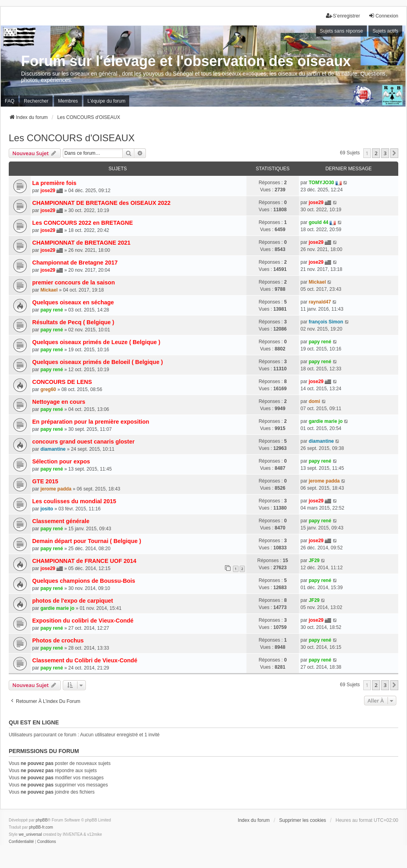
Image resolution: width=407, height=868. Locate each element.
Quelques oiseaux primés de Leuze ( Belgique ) (96, 342)
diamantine (53, 449)
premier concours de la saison (74, 282)
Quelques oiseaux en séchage (73, 302)
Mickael (49, 290)
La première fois (54, 183)
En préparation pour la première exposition (91, 422)
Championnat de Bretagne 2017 (75, 263)
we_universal (30, 834)
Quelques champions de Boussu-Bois (84, 581)
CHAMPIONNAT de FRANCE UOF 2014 (84, 561)
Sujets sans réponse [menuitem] (342, 31)
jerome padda (56, 489)
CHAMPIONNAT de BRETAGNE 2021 (81, 243)
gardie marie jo (326, 421)
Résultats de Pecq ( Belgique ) (73, 322)
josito (47, 509)
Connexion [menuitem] (383, 16)
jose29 (48, 191)
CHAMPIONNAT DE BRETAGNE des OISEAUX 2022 (101, 203)
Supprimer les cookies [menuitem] (302, 820)
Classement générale (61, 521)
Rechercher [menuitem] (36, 101)
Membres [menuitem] (68, 101)
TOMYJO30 (322, 183)
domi (315, 401)
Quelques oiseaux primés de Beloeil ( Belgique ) (98, 362)
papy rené (52, 310)
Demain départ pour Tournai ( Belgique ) (87, 541)
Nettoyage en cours (59, 402)
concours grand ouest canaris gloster (83, 442)
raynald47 (320, 302)
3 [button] (385, 153)
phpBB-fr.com (41, 827)
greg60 (48, 389)
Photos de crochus (58, 640)
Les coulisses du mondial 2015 (74, 501)
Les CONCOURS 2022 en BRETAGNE (82, 223)
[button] (394, 153)
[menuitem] (21, 842)
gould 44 (319, 222)
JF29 (314, 561)
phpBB (42, 820)
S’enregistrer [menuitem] (343, 16)
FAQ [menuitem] (10, 101)
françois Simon (326, 322)
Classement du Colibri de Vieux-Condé (85, 660)
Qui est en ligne (34, 722)
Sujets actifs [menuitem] (385, 31)
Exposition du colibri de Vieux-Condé (83, 621)
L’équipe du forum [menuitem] (106, 101)
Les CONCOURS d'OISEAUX (72, 138)
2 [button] (376, 153)
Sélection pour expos (61, 461)
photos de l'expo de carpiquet (73, 601)
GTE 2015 (45, 481)
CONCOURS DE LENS (62, 382)
